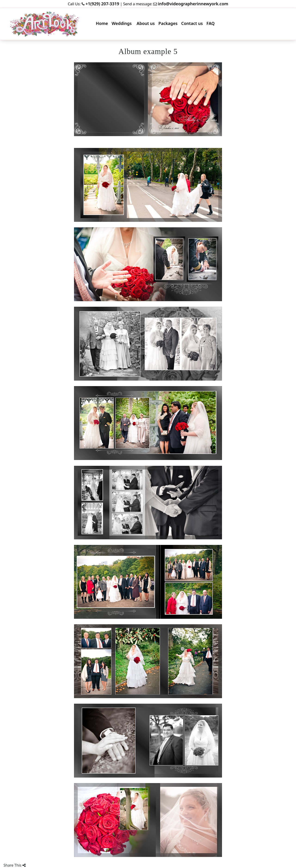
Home (103, 24)
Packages (169, 24)
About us (147, 24)
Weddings (123, 24)
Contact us (193, 24)
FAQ (211, 24)
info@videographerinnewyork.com (193, 4)
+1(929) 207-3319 (102, 4)
